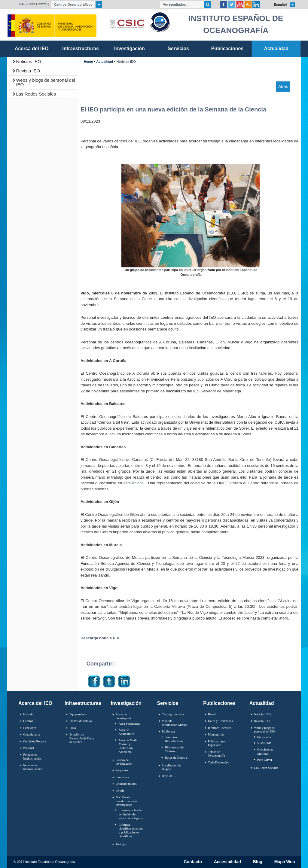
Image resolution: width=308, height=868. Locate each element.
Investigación (126, 703)
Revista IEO (28, 71)
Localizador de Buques (171, 767)
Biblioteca (168, 731)
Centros (28, 721)
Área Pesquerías (129, 723)
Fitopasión (264, 737)
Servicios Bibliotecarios (174, 739)
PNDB (120, 791)
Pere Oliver (265, 760)
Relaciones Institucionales (32, 757)
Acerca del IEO (35, 703)
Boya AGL (169, 776)
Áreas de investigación (124, 716)
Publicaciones (219, 703)
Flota (73, 728)
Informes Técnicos (220, 728)
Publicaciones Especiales (217, 743)
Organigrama (31, 734)
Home (88, 62)
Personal (29, 748)
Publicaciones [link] (227, 49)
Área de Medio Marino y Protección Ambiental (128, 746)
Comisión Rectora (35, 741)
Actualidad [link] (276, 49)
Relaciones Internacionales (33, 767)
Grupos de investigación (124, 762)
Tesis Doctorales (218, 762)
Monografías (216, 734)
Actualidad (105, 62)
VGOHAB (264, 743)
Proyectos (122, 770)
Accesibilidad (227, 862)
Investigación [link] (130, 49)
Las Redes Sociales (36, 94)
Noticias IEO (28, 61)
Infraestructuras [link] (81, 49)
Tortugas (121, 844)
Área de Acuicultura (126, 732)
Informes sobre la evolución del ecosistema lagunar (131, 814)
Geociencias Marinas (265, 751)
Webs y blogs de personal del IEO (46, 82)
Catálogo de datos (173, 714)
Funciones (30, 728)
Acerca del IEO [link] (32, 49)
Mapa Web (285, 862)
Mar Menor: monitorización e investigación (126, 801)
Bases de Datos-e (176, 757)
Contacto (193, 862)
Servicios (168, 703)
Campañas (122, 777)
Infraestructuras (83, 703)
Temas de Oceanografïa (216, 754)
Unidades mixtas (126, 784)
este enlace (134, 483)
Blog (258, 862)
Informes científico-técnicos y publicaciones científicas (131, 830)
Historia (28, 714)
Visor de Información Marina (174, 723)
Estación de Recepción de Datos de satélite (82, 738)
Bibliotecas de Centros (174, 749)
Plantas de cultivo (81, 721)
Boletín (213, 714)
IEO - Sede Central (33, 4)
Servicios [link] (178, 49)
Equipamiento (78, 714)
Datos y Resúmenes (220, 721)
